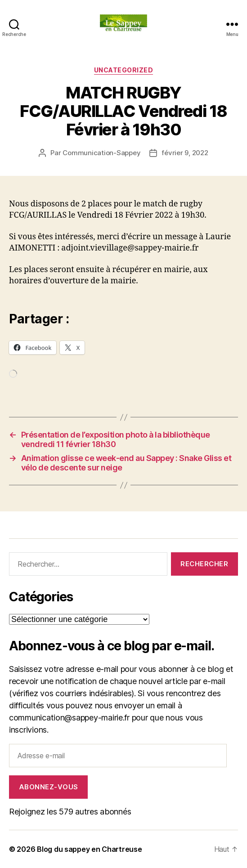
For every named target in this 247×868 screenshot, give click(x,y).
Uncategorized (124, 70)
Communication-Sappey (101, 153)
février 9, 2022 (185, 153)
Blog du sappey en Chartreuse (89, 849)
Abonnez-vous (49, 787)
